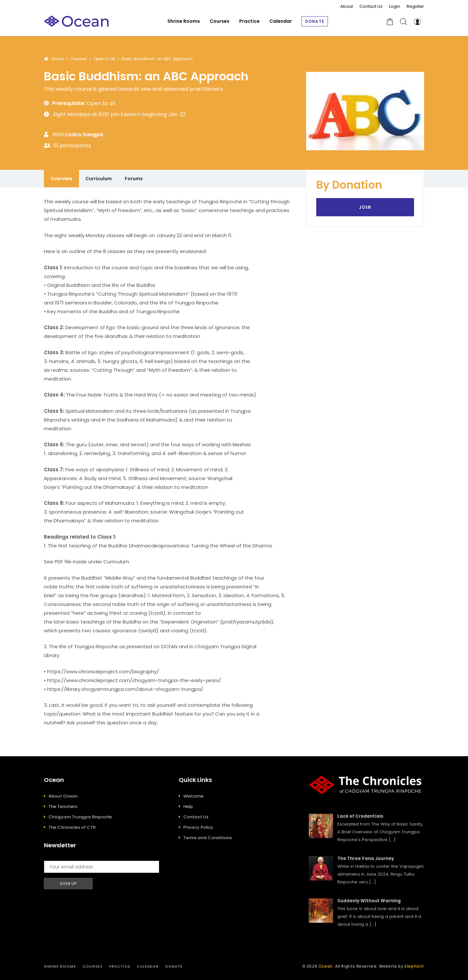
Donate (174, 966)
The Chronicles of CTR (72, 827)
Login (395, 6)
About (347, 6)
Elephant (414, 966)
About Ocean (63, 796)
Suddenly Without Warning (369, 901)
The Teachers (63, 806)
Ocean (326, 966)
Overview (61, 179)
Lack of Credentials (360, 816)
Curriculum (99, 179)
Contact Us (371, 6)
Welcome (193, 796)
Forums (134, 179)
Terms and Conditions (208, 838)
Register (415, 6)
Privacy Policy (198, 827)
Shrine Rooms (60, 966)
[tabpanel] (169, 462)
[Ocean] (76, 21)
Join (365, 207)
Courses (93, 966)
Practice (120, 966)
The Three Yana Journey (366, 859)
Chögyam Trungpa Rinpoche (80, 817)
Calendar (148, 966)
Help (188, 806)
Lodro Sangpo (84, 134)
